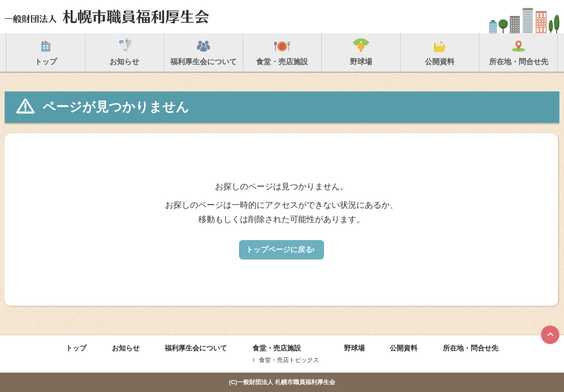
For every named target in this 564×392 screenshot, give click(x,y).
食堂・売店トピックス (289, 360)
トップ (76, 348)
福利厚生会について (196, 348)
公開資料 (404, 348)
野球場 (354, 348)
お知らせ (126, 348)
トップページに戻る (279, 250)
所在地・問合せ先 (471, 348)
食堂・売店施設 (277, 348)
